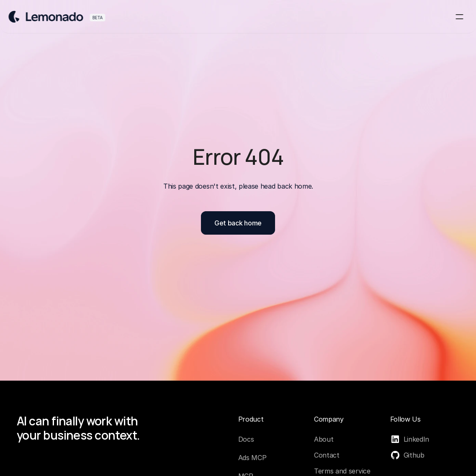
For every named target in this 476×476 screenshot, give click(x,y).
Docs (246, 439)
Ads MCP (252, 458)
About (324, 439)
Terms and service (342, 471)
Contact (327, 455)
